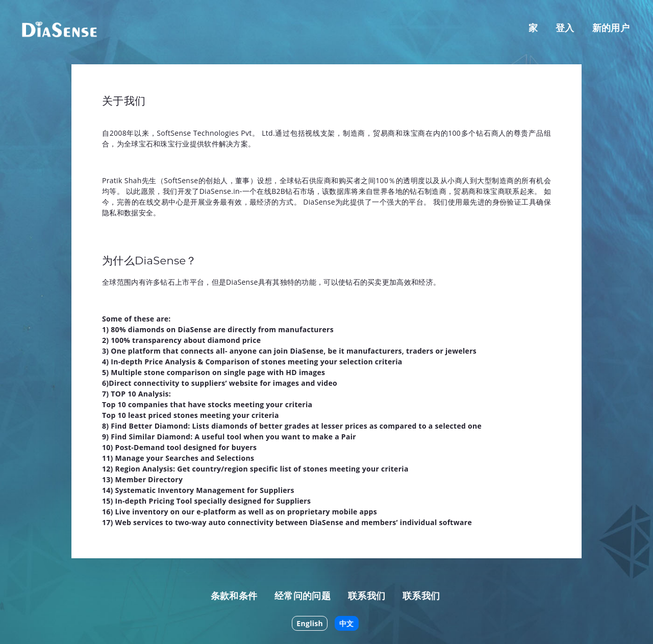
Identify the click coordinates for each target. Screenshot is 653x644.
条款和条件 (234, 596)
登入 (565, 28)
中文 (347, 623)
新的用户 (611, 28)
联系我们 (367, 596)
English (310, 623)
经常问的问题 (303, 596)
